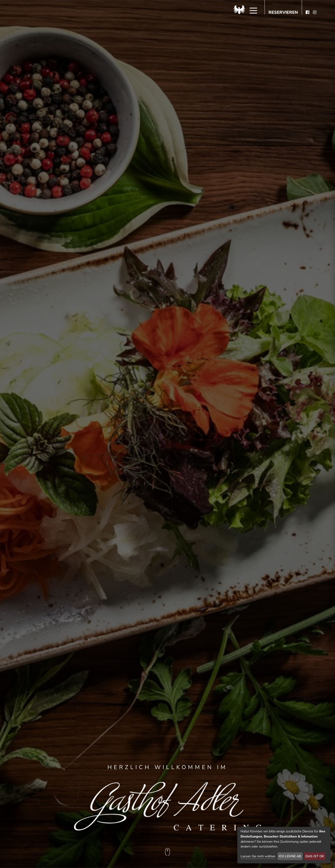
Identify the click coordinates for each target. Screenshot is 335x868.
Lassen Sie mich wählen (258, 856)
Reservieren (283, 12)
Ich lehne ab (290, 856)
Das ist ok (315, 856)
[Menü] (253, 11)
